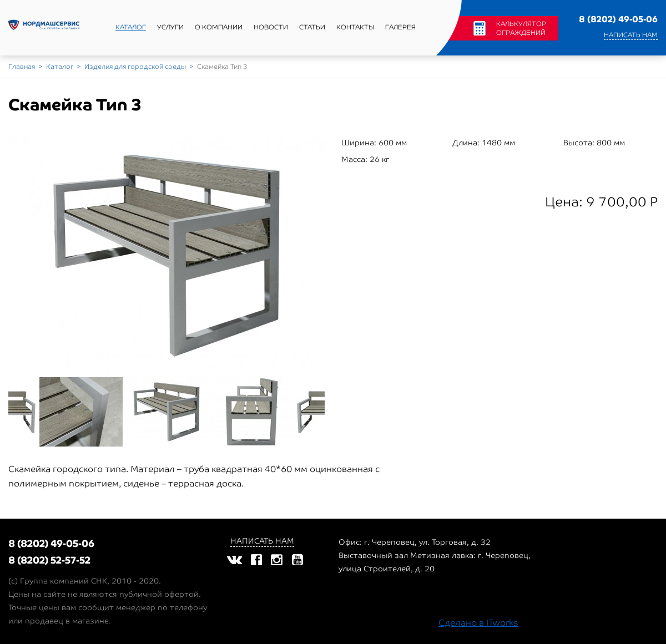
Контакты (355, 27)
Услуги (170, 27)
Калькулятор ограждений (521, 28)
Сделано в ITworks (478, 623)
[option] (167, 256)
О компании (219, 27)
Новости (271, 27)
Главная (22, 67)
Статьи (312, 27)
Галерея (400, 27)
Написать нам (631, 35)
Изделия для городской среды (135, 67)
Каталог (131, 27)
